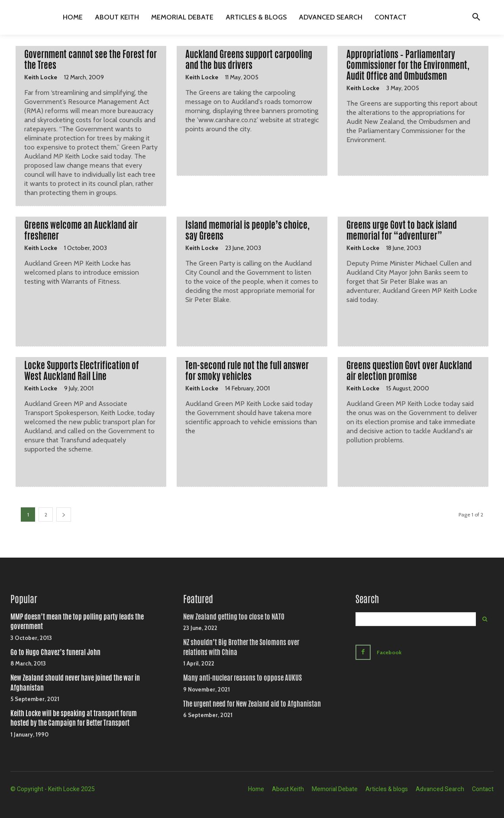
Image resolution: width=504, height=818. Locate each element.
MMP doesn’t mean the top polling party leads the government (77, 622)
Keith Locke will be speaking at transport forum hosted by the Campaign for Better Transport (74, 718)
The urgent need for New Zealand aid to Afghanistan (252, 704)
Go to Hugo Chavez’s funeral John (55, 652)
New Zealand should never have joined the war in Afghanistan (75, 683)
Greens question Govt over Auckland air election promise (409, 371)
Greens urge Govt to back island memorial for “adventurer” (402, 230)
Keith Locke (41, 77)
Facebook (390, 652)
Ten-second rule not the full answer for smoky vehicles (247, 371)
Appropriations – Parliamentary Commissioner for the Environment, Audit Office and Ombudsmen (408, 65)
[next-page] (64, 514)
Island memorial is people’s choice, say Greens (247, 230)
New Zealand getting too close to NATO (234, 617)
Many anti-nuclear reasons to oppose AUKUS (242, 678)
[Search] (485, 619)
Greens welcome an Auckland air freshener (81, 230)
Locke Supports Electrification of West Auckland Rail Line (82, 371)
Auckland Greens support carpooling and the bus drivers (249, 60)
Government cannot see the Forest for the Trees (90, 60)
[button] (476, 17)
